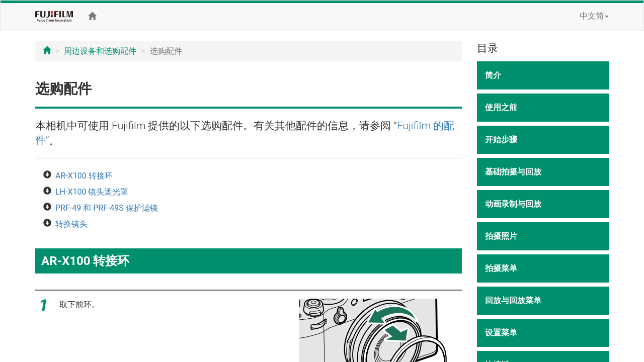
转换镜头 (71, 224)
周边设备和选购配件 (100, 51)
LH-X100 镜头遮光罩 (92, 192)
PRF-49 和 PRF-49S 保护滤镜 (107, 208)
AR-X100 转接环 (84, 176)
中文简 (594, 16)
